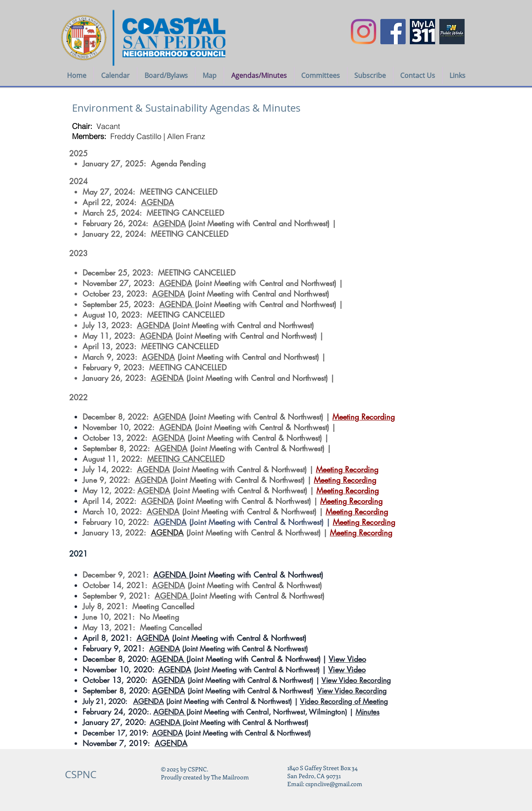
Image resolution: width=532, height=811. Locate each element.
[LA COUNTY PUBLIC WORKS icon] (452, 32)
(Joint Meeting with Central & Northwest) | (260, 522)
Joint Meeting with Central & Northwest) (259, 670)
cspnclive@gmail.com (334, 784)
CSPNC (81, 774)
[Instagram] (364, 32)
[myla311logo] (422, 32)
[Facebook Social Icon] (393, 32)
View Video (347, 659)
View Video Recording (356, 680)
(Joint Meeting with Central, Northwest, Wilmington (266, 712)
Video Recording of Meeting (344, 701)
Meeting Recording (364, 417)
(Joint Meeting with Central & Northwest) (256, 575)
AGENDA (158, 202)
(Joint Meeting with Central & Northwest (256, 596)
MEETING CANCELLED (186, 459)
